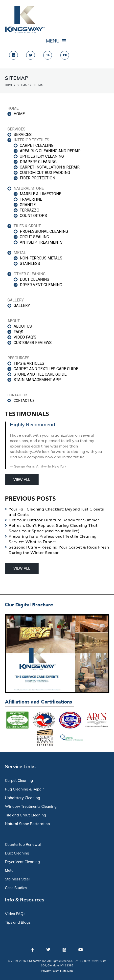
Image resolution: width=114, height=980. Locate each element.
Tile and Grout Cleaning (25, 815)
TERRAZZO (30, 210)
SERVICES (23, 135)
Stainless (30, 264)
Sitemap (23, 85)
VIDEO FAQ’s (25, 337)
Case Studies (16, 888)
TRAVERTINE (31, 199)
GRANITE (28, 205)
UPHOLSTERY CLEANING (42, 156)
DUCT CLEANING (34, 279)
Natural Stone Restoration (27, 824)
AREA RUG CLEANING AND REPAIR (50, 151)
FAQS (18, 332)
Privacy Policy (50, 971)
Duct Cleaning (17, 853)
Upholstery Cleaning (23, 798)
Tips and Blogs (18, 922)
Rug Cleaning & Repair (24, 789)
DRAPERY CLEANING (38, 162)
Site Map (67, 971)
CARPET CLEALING (37, 145)
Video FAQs (15, 914)
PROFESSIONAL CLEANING (44, 231)
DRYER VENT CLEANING (41, 285)
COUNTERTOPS (33, 216)
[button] (53, 41)
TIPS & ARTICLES (29, 363)
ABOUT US (23, 326)
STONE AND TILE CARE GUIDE (40, 374)
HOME (19, 114)
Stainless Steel (17, 879)
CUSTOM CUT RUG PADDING (45, 173)
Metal (10, 870)
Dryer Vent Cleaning (22, 862)
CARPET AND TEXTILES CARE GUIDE (46, 369)
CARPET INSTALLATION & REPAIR (50, 167)
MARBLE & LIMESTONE (40, 194)
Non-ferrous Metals (41, 258)
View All (22, 480)
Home (9, 85)
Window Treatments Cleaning (31, 806)
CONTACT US (24, 401)
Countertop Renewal (23, 844)
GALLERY (22, 306)
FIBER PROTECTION (37, 178)
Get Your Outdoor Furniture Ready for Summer (54, 520)
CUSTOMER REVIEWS (33, 343)
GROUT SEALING (34, 237)
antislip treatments (41, 242)
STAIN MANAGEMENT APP (37, 380)
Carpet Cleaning (19, 780)
